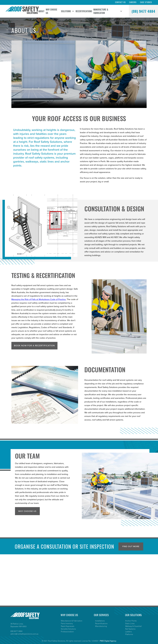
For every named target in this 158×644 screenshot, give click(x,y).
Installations (100, 621)
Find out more (131, 546)
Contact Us (120, 2)
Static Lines (130, 623)
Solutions (66, 11)
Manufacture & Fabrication (101, 11)
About (41, 11)
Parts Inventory (67, 623)
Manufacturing (101, 626)
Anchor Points (131, 621)
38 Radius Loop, (17, 624)
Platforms (129, 634)
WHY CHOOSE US (69, 615)
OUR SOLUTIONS (133, 615)
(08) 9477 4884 (143, 11)
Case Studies (146, 2)
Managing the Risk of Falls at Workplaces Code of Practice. (39, 299)
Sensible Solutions (68, 629)
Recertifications (84, 11)
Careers (133, 2)
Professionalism (67, 631)
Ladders (128, 631)
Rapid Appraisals (68, 626)
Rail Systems (130, 629)
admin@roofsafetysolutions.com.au (24, 634)
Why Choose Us (52, 11)
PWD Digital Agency (108, 641)
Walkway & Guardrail (133, 626)
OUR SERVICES (101, 615)
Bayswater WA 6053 (18, 626)
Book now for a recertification (34, 346)
